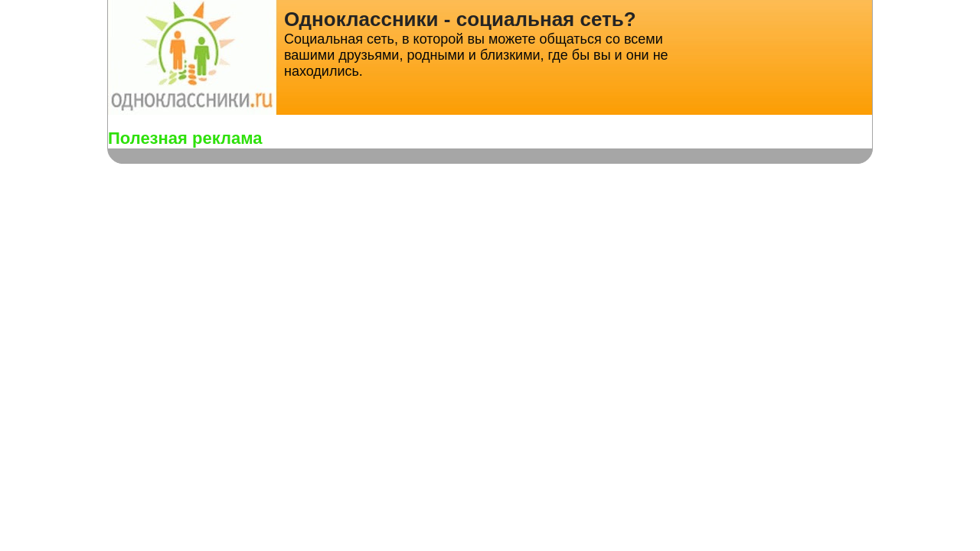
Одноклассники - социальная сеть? (460, 19)
